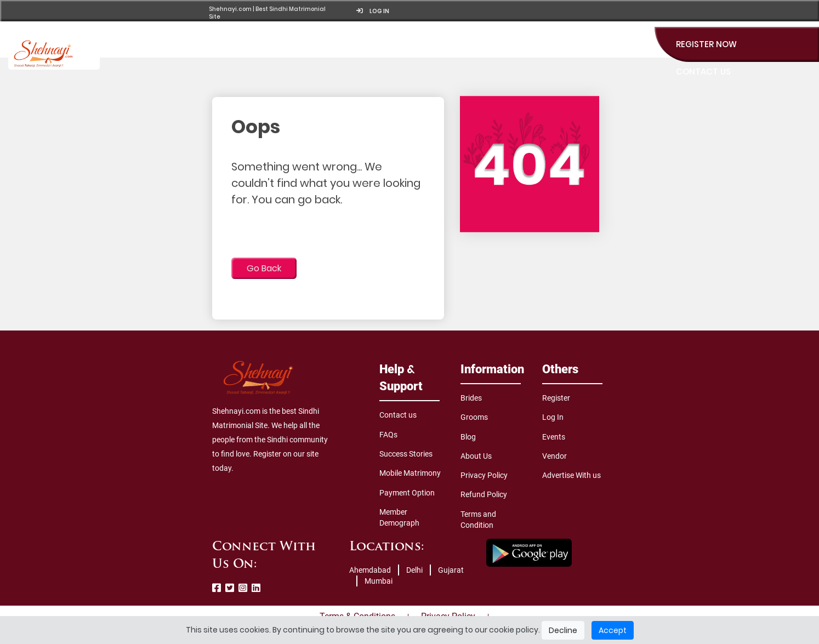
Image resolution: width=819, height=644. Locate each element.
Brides (471, 398)
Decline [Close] (563, 630)
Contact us (398, 415)
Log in (373, 11)
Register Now (706, 44)
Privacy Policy (484, 475)
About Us (476, 456)
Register (556, 398)
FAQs (388, 435)
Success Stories (406, 454)
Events (554, 437)
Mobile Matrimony (410, 473)
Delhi (414, 570)
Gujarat (451, 570)
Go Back (264, 268)
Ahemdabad (370, 570)
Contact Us (703, 72)
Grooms (474, 417)
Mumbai (379, 581)
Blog (468, 437)
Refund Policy (484, 494)
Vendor (554, 456)
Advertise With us (571, 475)
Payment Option (407, 493)
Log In (553, 417)
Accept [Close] (613, 630)
